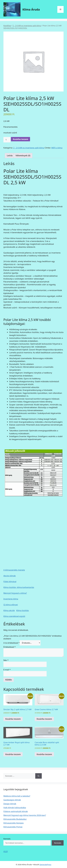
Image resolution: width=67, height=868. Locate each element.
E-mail (7, 670)
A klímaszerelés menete (14, 570)
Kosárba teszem (21, 139)
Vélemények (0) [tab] (23, 156)
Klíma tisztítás (23, 610)
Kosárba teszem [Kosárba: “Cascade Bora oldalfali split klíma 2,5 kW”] (44, 754)
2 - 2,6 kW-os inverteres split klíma (27, 26)
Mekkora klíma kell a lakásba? (17, 796)
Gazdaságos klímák (12, 800)
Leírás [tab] (10, 156)
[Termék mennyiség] (7, 140)
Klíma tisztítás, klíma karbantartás (19, 587)
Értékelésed (9, 647)
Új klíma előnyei (11, 605)
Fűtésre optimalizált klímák (16, 811)
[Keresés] (39, 776)
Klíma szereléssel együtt (14, 616)
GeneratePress (45, 864)
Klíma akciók (9, 610)
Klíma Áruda (31, 9)
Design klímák (10, 804)
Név (6, 660)
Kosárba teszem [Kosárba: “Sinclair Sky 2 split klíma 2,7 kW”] (13, 719)
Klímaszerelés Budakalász (15, 819)
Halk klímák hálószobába (15, 807)
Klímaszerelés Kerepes (14, 823)
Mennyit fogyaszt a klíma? (15, 593)
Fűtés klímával (10, 581)
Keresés (7, 839)
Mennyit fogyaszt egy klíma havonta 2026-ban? (25, 815)
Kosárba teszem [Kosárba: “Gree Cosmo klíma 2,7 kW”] (44, 719)
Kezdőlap (7, 26)
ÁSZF (6, 851)
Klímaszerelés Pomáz (13, 827)
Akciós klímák (10, 576)
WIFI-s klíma (57, 148)
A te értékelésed (11, 643)
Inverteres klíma (11, 599)
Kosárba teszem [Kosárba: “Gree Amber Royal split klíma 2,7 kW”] (13, 754)
